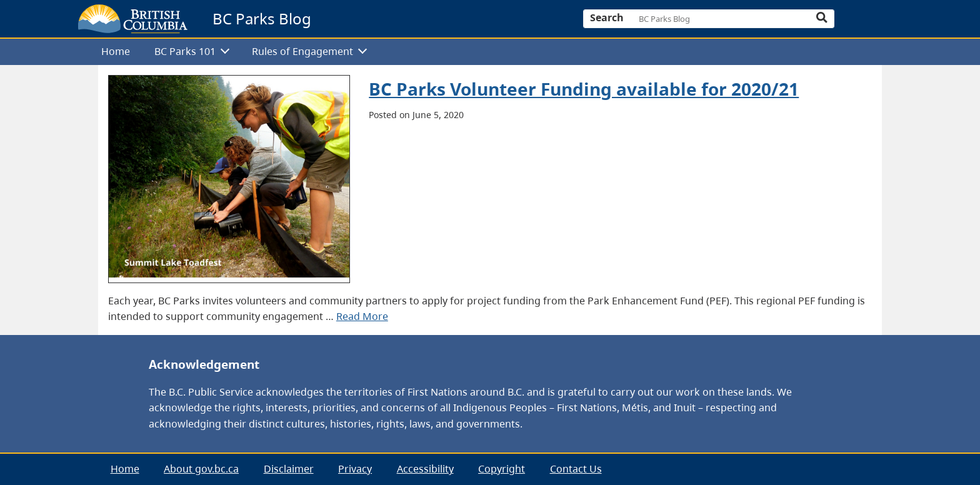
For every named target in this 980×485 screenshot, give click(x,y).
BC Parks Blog (262, 18)
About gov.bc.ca (201, 469)
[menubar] (485, 52)
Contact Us (576, 469)
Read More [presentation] (362, 316)
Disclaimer (289, 469)
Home (116, 51)
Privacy (355, 469)
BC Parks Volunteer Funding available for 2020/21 (584, 89)
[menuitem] (116, 52)
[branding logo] (133, 19)
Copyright (502, 469)
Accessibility (425, 469)
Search (607, 17)
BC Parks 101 (185, 51)
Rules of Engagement (302, 51)
